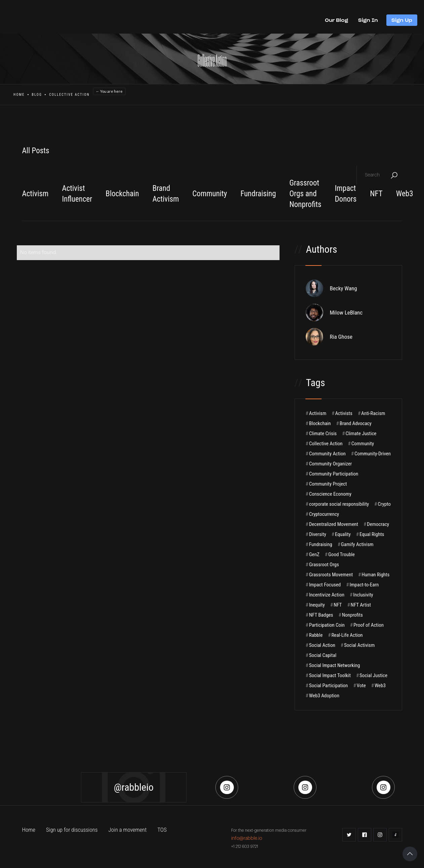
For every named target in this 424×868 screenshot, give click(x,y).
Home (19, 95)
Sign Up (402, 20)
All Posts (35, 151)
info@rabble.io (247, 838)
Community (210, 194)
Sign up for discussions (72, 830)
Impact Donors (346, 194)
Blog (37, 95)
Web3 (405, 194)
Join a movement (128, 830)
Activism (35, 194)
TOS (162, 830)
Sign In (368, 20)
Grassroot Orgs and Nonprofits (305, 194)
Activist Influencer (77, 194)
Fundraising (258, 194)
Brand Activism (166, 194)
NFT (376, 194)
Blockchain (122, 194)
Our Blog (336, 20)
